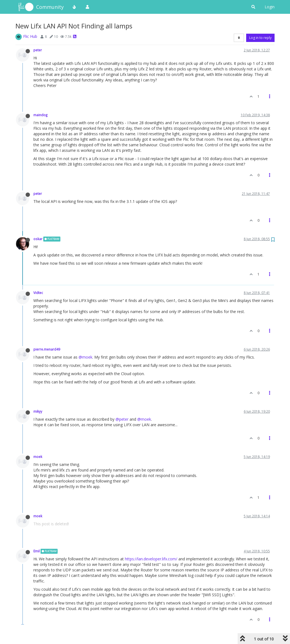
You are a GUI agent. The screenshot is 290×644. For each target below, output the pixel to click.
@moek (85, 357)
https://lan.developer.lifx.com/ (151, 559)
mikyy (38, 411)
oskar (38, 239)
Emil (37, 551)
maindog (41, 115)
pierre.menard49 (47, 349)
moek (38, 457)
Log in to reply (260, 38)
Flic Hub (30, 36)
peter (38, 50)
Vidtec (38, 293)
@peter (122, 419)
